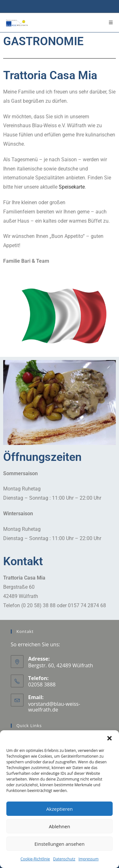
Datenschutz (64, 859)
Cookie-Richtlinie (35, 859)
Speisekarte (72, 187)
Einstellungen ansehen (60, 844)
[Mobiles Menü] (111, 22)
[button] (109, 738)
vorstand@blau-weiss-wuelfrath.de (54, 707)
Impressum (88, 859)
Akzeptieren (60, 809)
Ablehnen (60, 826)
